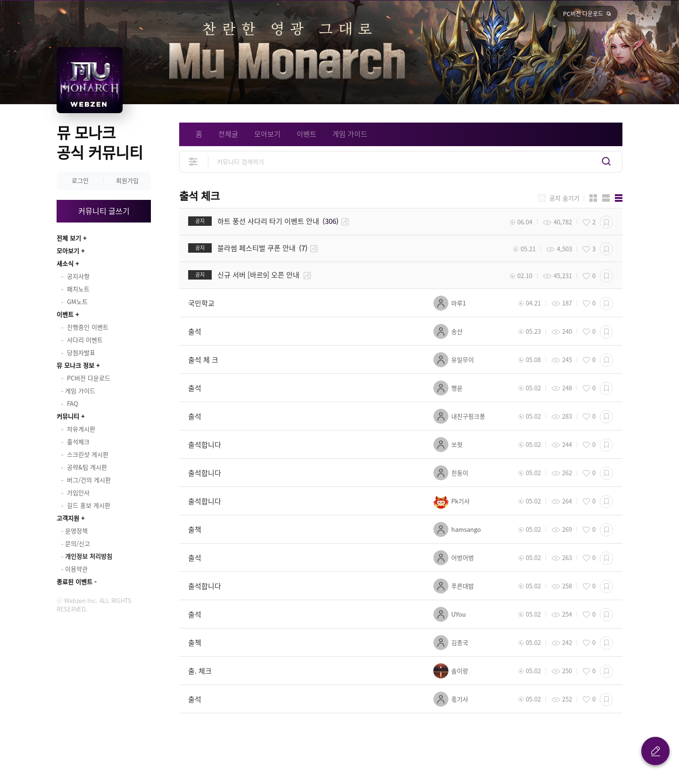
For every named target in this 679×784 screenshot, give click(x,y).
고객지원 (68, 518)
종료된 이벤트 (75, 582)
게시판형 (619, 198)
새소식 (65, 263)
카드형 (593, 198)
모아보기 (68, 251)
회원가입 (127, 180)
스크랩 (606, 222)
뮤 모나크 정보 (75, 365)
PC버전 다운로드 (583, 14)
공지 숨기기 (564, 198)
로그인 (80, 180)
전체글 (228, 134)
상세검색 (194, 161)
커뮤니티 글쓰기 (104, 211)
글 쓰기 (655, 751)
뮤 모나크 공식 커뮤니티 (100, 142)
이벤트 (65, 314)
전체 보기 (69, 238)
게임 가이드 (350, 134)
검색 (606, 161)
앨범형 (606, 198)
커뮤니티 (68, 416)
